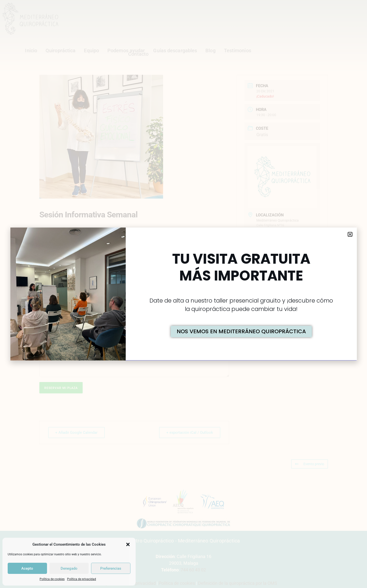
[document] (183, 294)
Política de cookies (52, 579)
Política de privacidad (82, 579)
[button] (128, 544)
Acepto (27, 568)
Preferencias (111, 568)
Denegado (69, 568)
